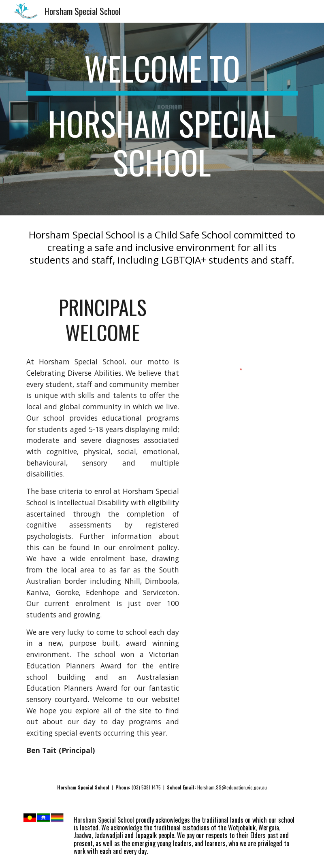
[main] (162, 119)
